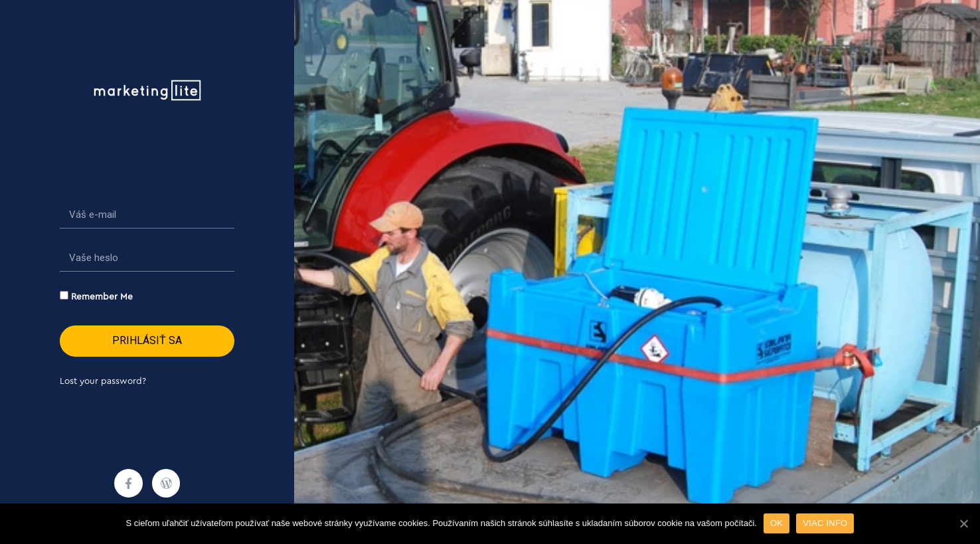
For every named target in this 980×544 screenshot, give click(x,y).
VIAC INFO (825, 523)
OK (776, 523)
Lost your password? (103, 381)
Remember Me (96, 296)
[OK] (963, 523)
